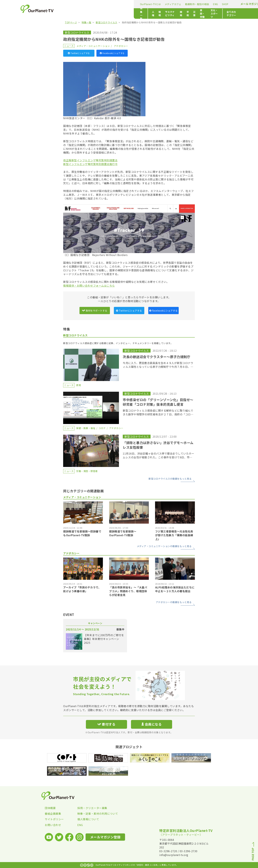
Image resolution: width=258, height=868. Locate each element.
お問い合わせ (53, 825)
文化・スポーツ (174, 14)
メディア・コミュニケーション (93, 46)
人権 (85, 14)
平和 (134, 14)
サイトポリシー (54, 819)
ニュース (69, 46)
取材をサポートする (95, 311)
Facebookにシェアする (112, 53)
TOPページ (71, 22)
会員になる (152, 724)
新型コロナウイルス (107, 22)
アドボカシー (121, 46)
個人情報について (88, 819)
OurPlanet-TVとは (75, 4)
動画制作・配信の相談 (122, 4)
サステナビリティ (110, 14)
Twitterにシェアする (79, 53)
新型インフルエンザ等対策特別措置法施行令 (90, 164)
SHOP (150, 4)
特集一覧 (70, 14)
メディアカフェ (98, 4)
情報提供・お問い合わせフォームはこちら (89, 285)
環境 (94, 14)
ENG (141, 4)
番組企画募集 (53, 814)
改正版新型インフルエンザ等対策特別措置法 (90, 160)
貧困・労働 (155, 14)
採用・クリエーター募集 (92, 808)
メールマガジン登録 (178, 4)
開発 (125, 14)
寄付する (203, 3)
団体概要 (50, 808)
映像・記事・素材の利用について (94, 814)
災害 (143, 14)
